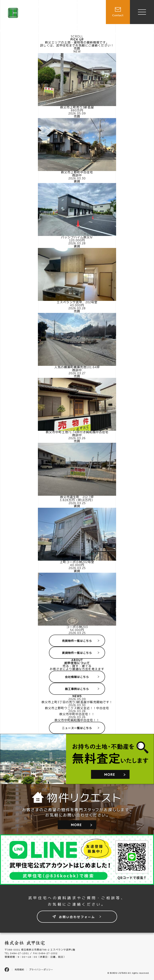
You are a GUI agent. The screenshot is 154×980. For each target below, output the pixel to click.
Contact (118, 8)
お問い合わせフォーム (77, 917)
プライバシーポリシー (41, 970)
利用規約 (19, 970)
